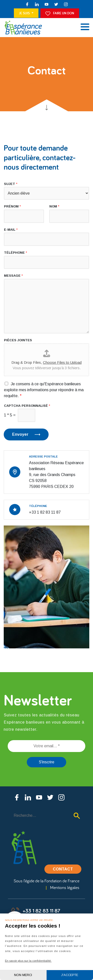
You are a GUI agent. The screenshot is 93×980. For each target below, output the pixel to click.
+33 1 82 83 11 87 (36, 911)
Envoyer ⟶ (26, 434)
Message (13, 276)
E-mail (11, 230)
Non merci (23, 975)
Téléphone (15, 253)
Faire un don (60, 13)
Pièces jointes (18, 340)
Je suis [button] (25, 13)
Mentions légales (65, 887)
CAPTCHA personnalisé (27, 406)
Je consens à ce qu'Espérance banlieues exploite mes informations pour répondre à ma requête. (44, 390)
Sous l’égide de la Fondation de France (46, 881)
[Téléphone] (46, 262)
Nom (54, 206)
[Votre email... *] (46, 746)
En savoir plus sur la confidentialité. (28, 961)
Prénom (12, 206)
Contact (63, 869)
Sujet (11, 184)
